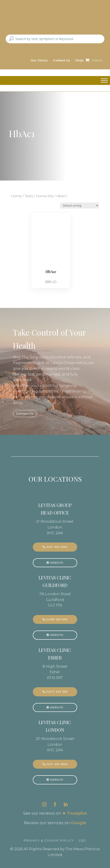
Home (16, 196)
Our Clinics (39, 60)
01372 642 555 (57, 692)
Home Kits (45, 196)
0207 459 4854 (57, 764)
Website (57, 563)
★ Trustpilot (75, 813)
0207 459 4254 (57, 547)
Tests (29, 196)
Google (79, 823)
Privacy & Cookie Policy (49, 840)
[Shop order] (80, 206)
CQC (82, 840)
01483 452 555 (57, 619)
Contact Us (62, 60)
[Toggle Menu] (104, 81)
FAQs (80, 60)
